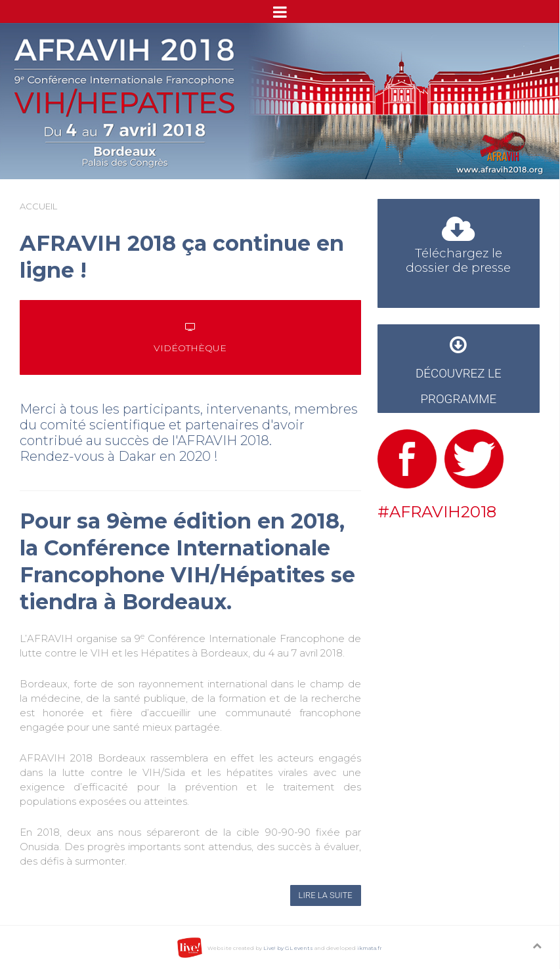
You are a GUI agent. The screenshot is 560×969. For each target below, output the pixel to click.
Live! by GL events (288, 948)
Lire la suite (326, 895)
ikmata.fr (370, 948)
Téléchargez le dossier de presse (458, 249)
